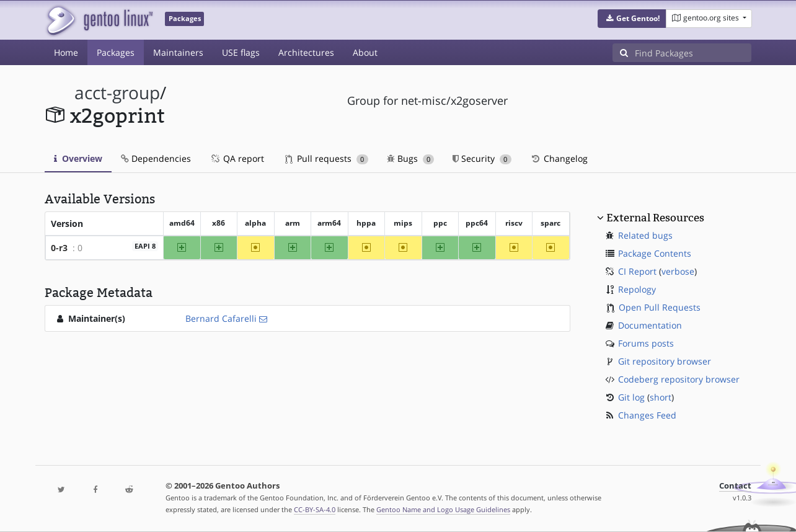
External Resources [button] (655, 218)
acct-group (117, 93)
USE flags (241, 52)
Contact (735, 486)
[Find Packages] (693, 53)
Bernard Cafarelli (221, 318)
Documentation (650, 325)
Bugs (411, 158)
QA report (237, 158)
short (661, 397)
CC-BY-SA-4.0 (315, 509)
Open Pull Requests (660, 307)
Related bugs (645, 235)
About (365, 52)
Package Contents (655, 253)
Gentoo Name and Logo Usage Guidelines (443, 509)
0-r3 (59, 248)
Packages (116, 52)
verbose (678, 271)
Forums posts (646, 343)
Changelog (559, 158)
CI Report (637, 271)
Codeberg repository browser (679, 379)
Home (66, 52)
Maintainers (178, 52)
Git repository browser (665, 361)
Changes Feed (647, 415)
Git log (631, 397)
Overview (78, 158)
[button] (632, 19)
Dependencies (156, 158)
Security (482, 158)
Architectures (306, 52)
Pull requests (327, 158)
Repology (637, 289)
